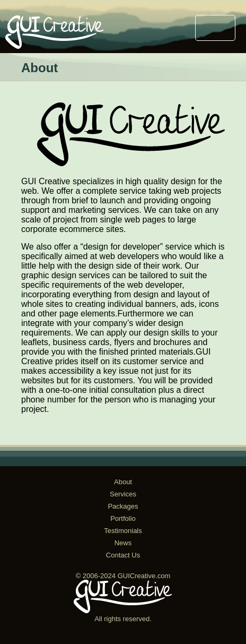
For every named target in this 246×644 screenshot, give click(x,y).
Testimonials (123, 531)
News (123, 543)
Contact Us (123, 555)
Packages (123, 506)
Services (123, 494)
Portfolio (123, 518)
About (123, 482)
